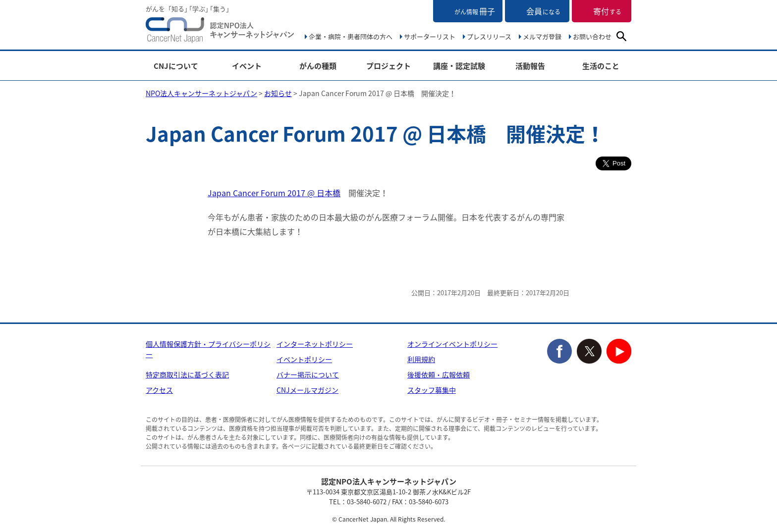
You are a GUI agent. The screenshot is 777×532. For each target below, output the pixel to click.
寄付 (607, 11)
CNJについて (176, 66)
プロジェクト (388, 66)
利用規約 (421, 359)
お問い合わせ (592, 36)
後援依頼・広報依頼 (439, 374)
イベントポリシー (304, 359)
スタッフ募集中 (432, 390)
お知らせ (278, 93)
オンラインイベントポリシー (452, 344)
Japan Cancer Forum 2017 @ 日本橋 (274, 193)
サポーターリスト (430, 36)
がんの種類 (318, 66)
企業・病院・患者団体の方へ (351, 36)
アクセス (159, 390)
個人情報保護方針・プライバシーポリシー (208, 349)
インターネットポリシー (315, 344)
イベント (247, 66)
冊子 (475, 11)
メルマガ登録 (542, 36)
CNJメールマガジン (307, 390)
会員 (543, 11)
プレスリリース (489, 36)
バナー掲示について (308, 374)
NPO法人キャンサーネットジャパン (220, 32)
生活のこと (601, 66)
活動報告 (530, 66)
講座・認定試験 (459, 66)
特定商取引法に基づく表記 (187, 374)
